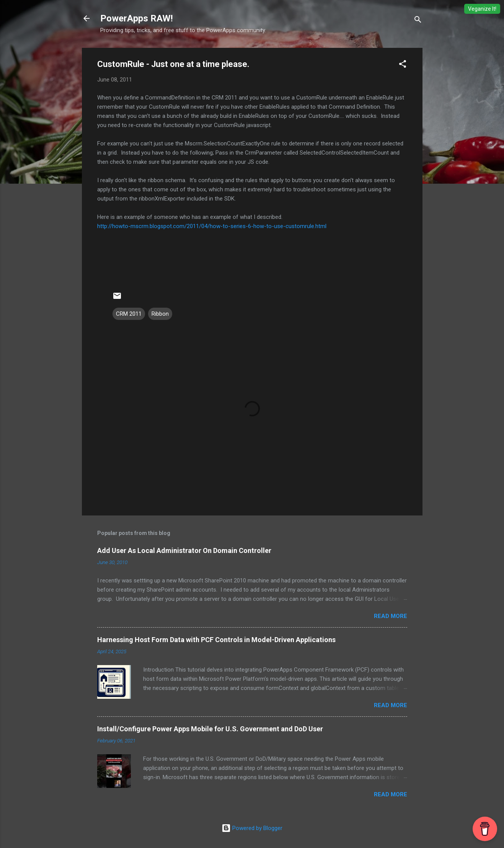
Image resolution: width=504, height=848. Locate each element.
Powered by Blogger (252, 828)
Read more (391, 616)
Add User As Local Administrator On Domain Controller (184, 550)
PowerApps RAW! (137, 18)
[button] (403, 65)
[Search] (418, 21)
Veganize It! (482, 9)
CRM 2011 (129, 314)
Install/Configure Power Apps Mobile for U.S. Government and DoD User (210, 729)
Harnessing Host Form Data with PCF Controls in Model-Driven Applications (216, 640)
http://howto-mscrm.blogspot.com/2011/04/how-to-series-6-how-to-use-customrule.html (212, 226)
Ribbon (160, 314)
